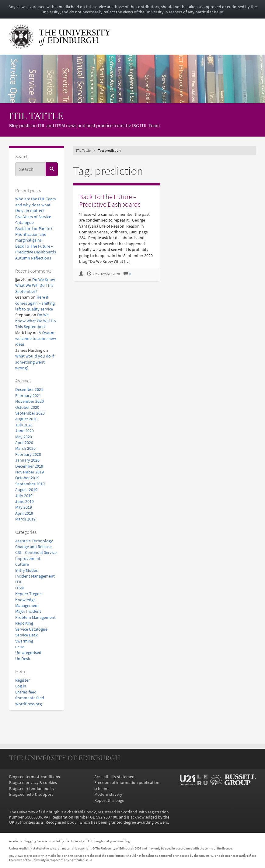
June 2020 (24, 431)
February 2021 (28, 396)
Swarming (24, 641)
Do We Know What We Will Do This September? (35, 286)
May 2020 (24, 437)
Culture (22, 564)
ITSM (19, 588)
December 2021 (29, 390)
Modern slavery (108, 794)
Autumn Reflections (33, 258)
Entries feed (26, 692)
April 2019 (24, 513)
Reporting (24, 623)
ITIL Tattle (36, 117)
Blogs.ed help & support (31, 794)
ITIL (19, 582)
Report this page (109, 800)
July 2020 (24, 425)
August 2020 (26, 419)
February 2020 (28, 454)
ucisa (20, 647)
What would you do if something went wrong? (35, 362)
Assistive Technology (34, 541)
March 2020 (25, 448)
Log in (21, 686)
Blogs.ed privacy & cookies (33, 783)
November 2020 (30, 401)
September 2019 (30, 484)
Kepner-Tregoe (28, 594)
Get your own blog (117, 841)
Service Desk (26, 635)
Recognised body (61, 822)
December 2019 (29, 466)
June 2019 (24, 502)
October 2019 (27, 478)
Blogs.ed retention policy (32, 789)
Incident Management (35, 576)
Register (23, 680)
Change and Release (33, 547)
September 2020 (30, 413)
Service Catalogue (31, 629)
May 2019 (24, 507)
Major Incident (28, 611)
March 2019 (25, 519)
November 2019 (30, 472)
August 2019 (26, 490)
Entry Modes (26, 570)
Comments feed (30, 698)
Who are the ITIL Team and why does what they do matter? (36, 205)
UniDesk (23, 659)
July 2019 (24, 496)
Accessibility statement (115, 777)
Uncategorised (28, 653)
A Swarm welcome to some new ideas (36, 339)
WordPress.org (28, 704)
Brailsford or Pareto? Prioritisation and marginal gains (34, 235)
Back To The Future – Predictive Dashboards (110, 200)
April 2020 (24, 443)
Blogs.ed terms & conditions (35, 777)
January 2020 (27, 460)
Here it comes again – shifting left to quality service (35, 303)
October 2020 (27, 407)
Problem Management (35, 617)
